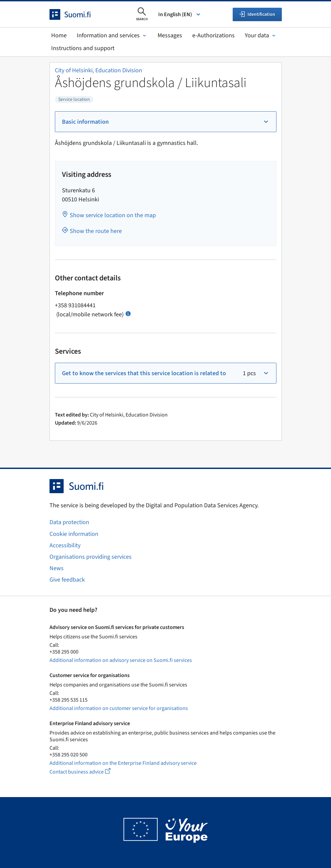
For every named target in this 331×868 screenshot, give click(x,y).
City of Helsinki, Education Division (98, 70)
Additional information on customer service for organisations (119, 708)
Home (59, 35)
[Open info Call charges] (128, 313)
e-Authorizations (213, 35)
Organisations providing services (91, 557)
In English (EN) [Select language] (180, 14)
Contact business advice (86, 772)
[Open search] (142, 14)
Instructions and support (83, 48)
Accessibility (65, 545)
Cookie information (74, 534)
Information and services (112, 35)
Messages (170, 35)
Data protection (69, 522)
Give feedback (67, 580)
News (57, 568)
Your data (261, 35)
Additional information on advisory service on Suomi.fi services (121, 660)
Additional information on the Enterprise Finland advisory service (123, 763)
